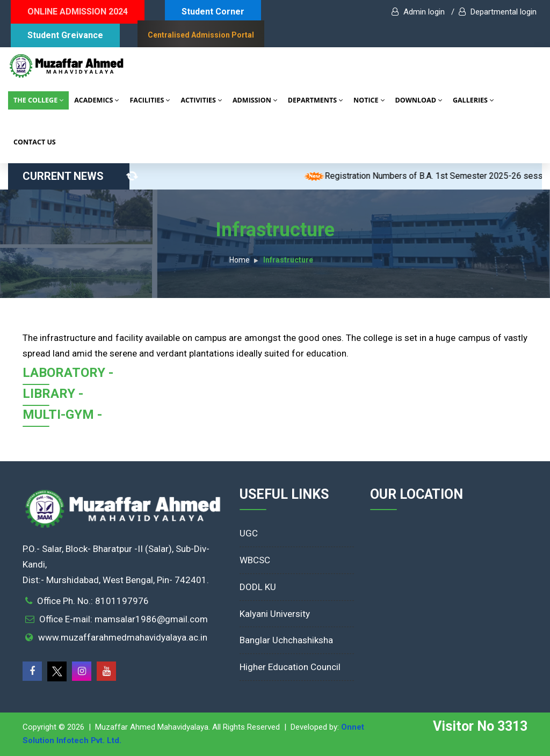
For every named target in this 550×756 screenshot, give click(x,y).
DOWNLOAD (419, 100)
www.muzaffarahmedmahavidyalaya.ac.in (123, 637)
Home (240, 260)
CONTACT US (35, 142)
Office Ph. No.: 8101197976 (93, 601)
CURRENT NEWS (76, 176)
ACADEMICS (96, 100)
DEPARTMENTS (315, 100)
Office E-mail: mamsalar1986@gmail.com (124, 619)
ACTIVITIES (201, 100)
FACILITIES (150, 100)
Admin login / (423, 12)
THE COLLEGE (38, 100)
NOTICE (369, 100)
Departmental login (498, 12)
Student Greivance (65, 35)
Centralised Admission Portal (201, 35)
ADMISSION (255, 100)
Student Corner (213, 12)
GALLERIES (473, 100)
